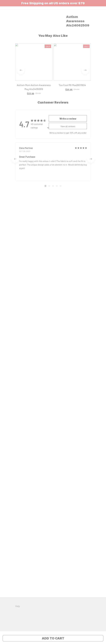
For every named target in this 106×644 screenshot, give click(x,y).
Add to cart (53, 638)
